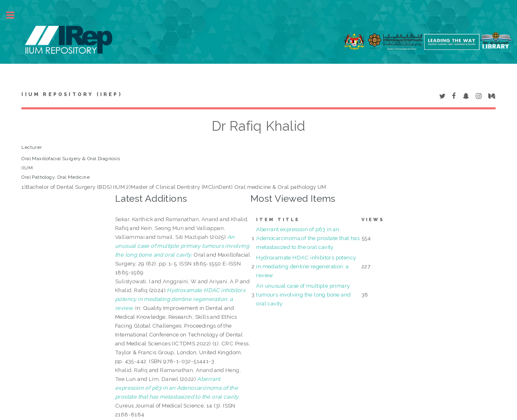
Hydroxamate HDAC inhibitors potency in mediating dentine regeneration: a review (306, 266)
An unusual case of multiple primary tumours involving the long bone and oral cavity (303, 295)
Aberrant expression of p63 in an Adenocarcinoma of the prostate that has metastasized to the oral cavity (308, 238)
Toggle (15, 15)
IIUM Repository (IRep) (71, 94)
